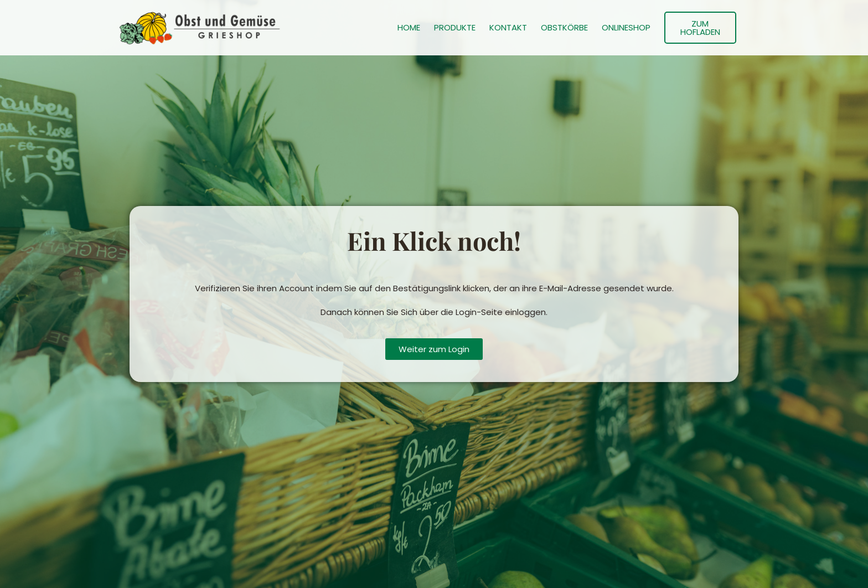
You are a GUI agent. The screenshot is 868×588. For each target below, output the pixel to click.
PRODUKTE (455, 28)
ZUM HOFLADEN (700, 28)
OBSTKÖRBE (564, 28)
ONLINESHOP (626, 28)
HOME (409, 28)
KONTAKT (508, 28)
